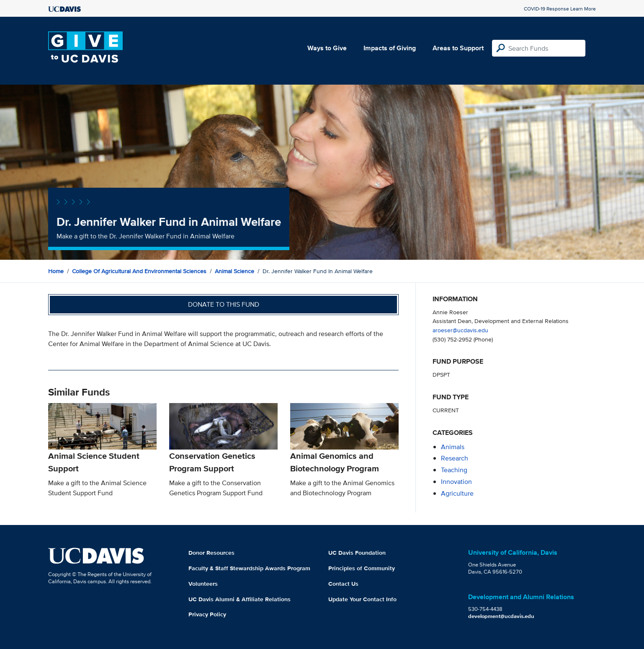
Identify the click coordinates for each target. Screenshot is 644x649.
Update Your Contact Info (362, 599)
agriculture (457, 493)
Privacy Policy (207, 614)
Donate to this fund (224, 304)
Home (56, 271)
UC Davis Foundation (357, 553)
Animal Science (234, 271)
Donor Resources (211, 553)
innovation (456, 482)
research (455, 458)
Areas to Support (458, 48)
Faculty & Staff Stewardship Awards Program (249, 568)
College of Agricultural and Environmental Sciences (139, 271)
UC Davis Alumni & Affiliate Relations (240, 599)
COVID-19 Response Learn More (560, 9)
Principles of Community (362, 568)
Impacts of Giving (390, 48)
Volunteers (203, 584)
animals (453, 447)
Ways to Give (327, 48)
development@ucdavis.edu (501, 616)
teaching (454, 470)
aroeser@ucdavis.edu (460, 330)
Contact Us (343, 584)
